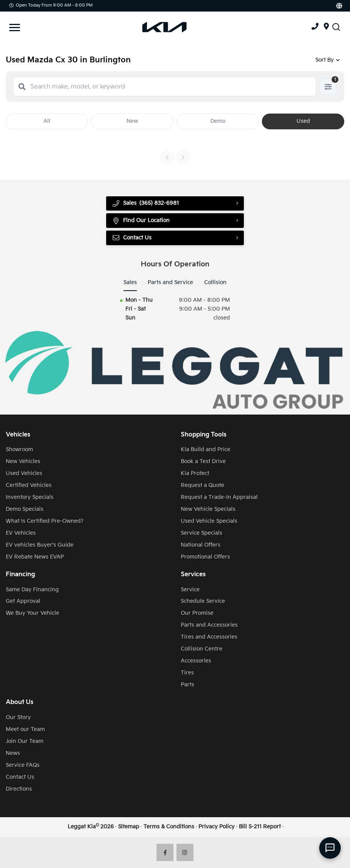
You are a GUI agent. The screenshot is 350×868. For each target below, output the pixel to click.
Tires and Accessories (209, 637)
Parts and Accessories (209, 625)
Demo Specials (25, 509)
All (47, 121)
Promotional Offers (205, 557)
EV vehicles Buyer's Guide (40, 545)
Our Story (18, 717)
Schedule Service (203, 601)
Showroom (19, 449)
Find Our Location (141, 221)
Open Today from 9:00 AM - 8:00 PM (51, 5)
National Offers (201, 545)
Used (303, 121)
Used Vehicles (24, 473)
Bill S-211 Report (260, 827)
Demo (218, 121)
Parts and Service (170, 282)
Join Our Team (25, 741)
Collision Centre (202, 649)
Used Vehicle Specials (209, 521)
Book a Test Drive (203, 461)
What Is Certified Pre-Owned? (45, 521)
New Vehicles (23, 461)
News (13, 753)
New (132, 121)
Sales (130, 282)
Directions (19, 789)
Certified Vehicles (29, 485)
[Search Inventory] (336, 27)
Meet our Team (25, 729)
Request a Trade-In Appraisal (219, 497)
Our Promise (197, 613)
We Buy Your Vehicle (32, 613)
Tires (187, 673)
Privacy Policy (217, 827)
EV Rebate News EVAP (35, 557)
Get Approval (23, 601)
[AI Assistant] (330, 848)
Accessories (196, 661)
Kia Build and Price (206, 449)
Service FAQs (23, 765)
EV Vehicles (21, 533)
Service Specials (202, 533)
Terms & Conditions (169, 827)
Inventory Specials (30, 497)
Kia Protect (195, 473)
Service (190, 590)
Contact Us (132, 238)
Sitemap (129, 827)
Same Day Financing (32, 590)
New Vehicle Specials (208, 509)
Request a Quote (202, 485)
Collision (215, 282)
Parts (187, 685)
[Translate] (339, 6)
